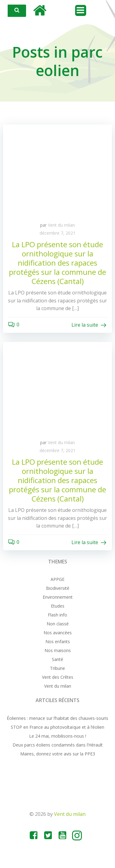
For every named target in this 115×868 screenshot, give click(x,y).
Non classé (58, 624)
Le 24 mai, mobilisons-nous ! (58, 736)
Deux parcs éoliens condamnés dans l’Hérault (58, 745)
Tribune (57, 668)
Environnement (58, 597)
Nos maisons (58, 650)
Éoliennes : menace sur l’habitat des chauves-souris (57, 718)
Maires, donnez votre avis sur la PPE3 (58, 754)
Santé (57, 659)
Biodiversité (58, 588)
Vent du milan (61, 225)
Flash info (57, 615)
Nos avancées (58, 633)
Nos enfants (58, 641)
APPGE (57, 579)
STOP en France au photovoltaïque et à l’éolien (57, 727)
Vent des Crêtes (58, 677)
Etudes (58, 606)
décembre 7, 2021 (57, 233)
